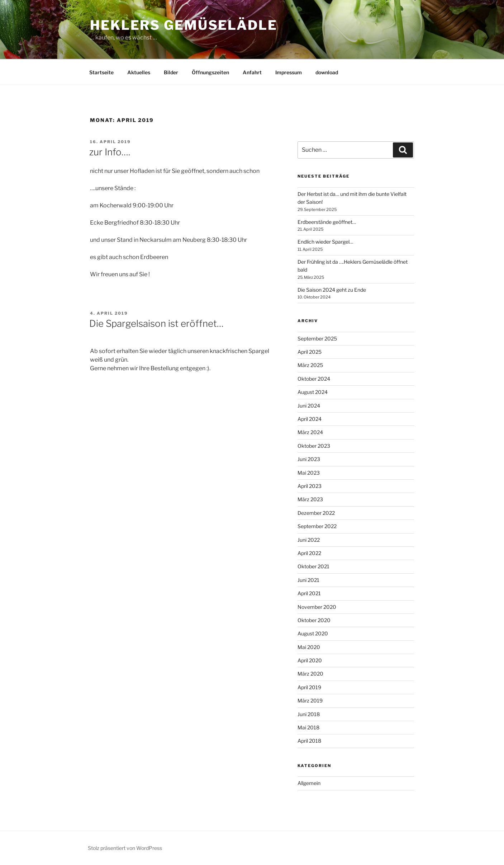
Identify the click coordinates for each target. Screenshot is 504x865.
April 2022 (309, 553)
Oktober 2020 (314, 620)
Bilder (171, 72)
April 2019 (309, 687)
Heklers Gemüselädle (184, 25)
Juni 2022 (309, 540)
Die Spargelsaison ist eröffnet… (156, 323)
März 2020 (310, 674)
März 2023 (310, 499)
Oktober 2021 (313, 566)
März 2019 (310, 701)
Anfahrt (252, 72)
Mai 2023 (309, 473)
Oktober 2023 (314, 446)
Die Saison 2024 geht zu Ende (332, 290)
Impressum (289, 72)
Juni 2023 (309, 459)
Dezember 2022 (316, 513)
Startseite (101, 72)
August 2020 (313, 633)
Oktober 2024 (314, 379)
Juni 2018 (309, 714)
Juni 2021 (308, 580)
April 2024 (310, 419)
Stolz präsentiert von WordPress (125, 848)
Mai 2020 (309, 647)
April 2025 (310, 352)
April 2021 (309, 593)
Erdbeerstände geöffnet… (327, 222)
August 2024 (313, 392)
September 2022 (317, 526)
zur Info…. (110, 152)
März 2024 (310, 432)
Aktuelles (139, 72)
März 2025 (310, 365)
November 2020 (317, 607)
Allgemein (309, 783)
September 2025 (317, 339)
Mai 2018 (308, 727)
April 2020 (310, 660)
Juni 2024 (309, 406)
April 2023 (310, 486)
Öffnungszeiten (210, 72)
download (327, 72)
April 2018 (309, 741)
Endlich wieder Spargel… (325, 242)
